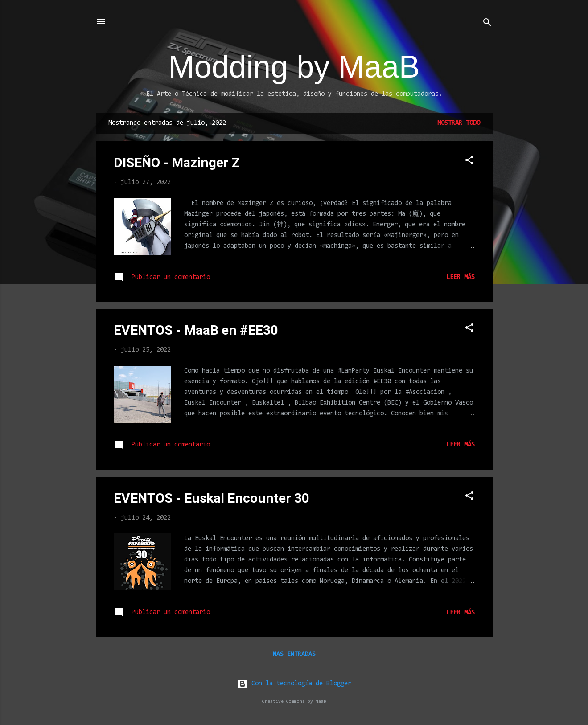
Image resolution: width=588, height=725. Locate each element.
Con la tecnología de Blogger (294, 684)
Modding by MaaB (294, 67)
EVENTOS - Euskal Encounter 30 (212, 498)
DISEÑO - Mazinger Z (177, 162)
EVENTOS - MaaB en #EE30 (196, 330)
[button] (469, 162)
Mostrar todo (459, 123)
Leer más (461, 277)
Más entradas (294, 655)
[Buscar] (487, 24)
